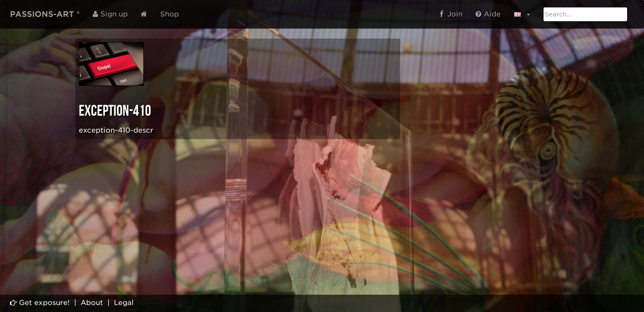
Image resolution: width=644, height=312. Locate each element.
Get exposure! (40, 303)
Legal (124, 303)
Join (451, 14)
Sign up (110, 14)
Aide (488, 14)
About (92, 303)
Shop (170, 14)
